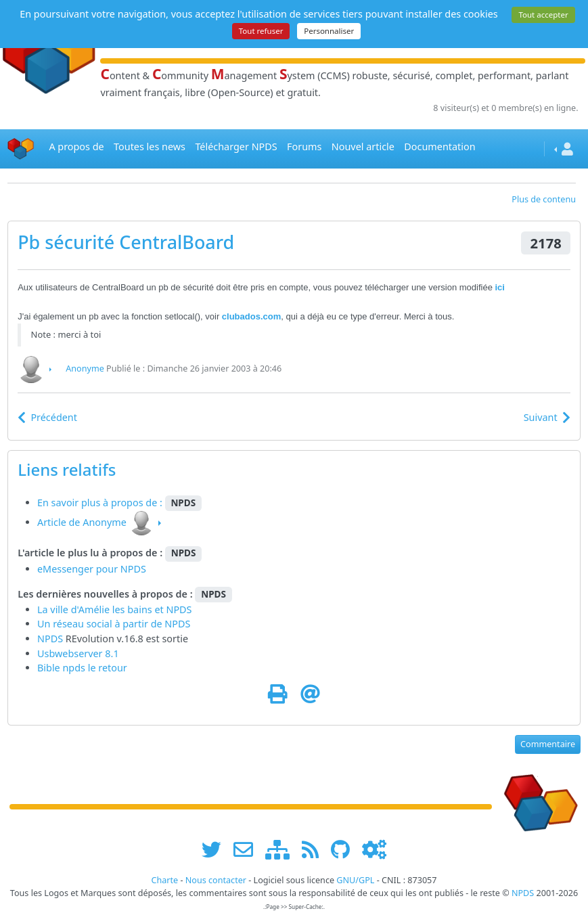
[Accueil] (21, 149)
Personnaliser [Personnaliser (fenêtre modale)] (329, 31)
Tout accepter (543, 15)
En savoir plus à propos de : (101, 503)
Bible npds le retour (82, 668)
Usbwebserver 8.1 (78, 653)
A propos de (76, 147)
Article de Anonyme (82, 522)
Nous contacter (216, 880)
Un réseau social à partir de (101, 624)
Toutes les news (150, 147)
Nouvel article (363, 147)
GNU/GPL (355, 880)
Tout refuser (261, 31)
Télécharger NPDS (236, 147)
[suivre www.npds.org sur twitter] (216, 849)
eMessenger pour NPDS (92, 569)
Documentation (439, 147)
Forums (304, 147)
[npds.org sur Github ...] (345, 849)
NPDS (177, 624)
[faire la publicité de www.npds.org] (248, 849)
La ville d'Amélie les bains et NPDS (115, 609)
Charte (164, 880)
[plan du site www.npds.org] (282, 849)
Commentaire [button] (548, 744)
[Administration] (374, 849)
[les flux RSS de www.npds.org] (315, 849)
